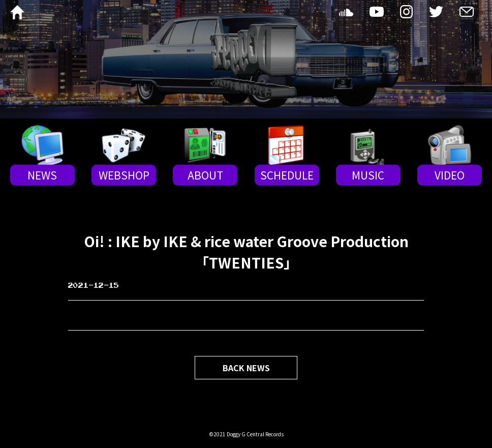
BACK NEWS (246, 368)
